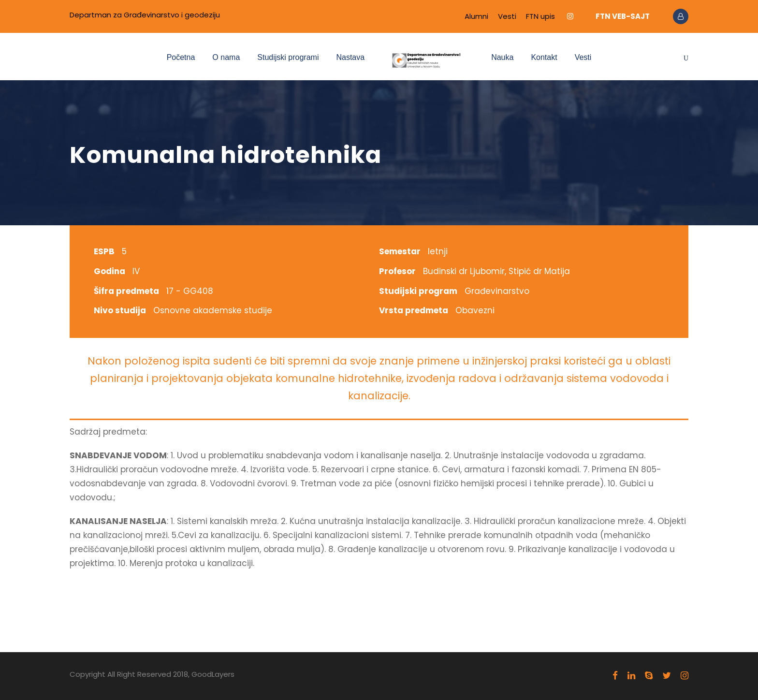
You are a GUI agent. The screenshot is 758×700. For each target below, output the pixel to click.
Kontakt (544, 57)
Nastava (350, 57)
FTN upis (540, 16)
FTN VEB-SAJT (623, 16)
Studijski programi (288, 57)
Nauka (502, 57)
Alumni (476, 16)
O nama (226, 57)
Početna (181, 57)
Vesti (507, 16)
